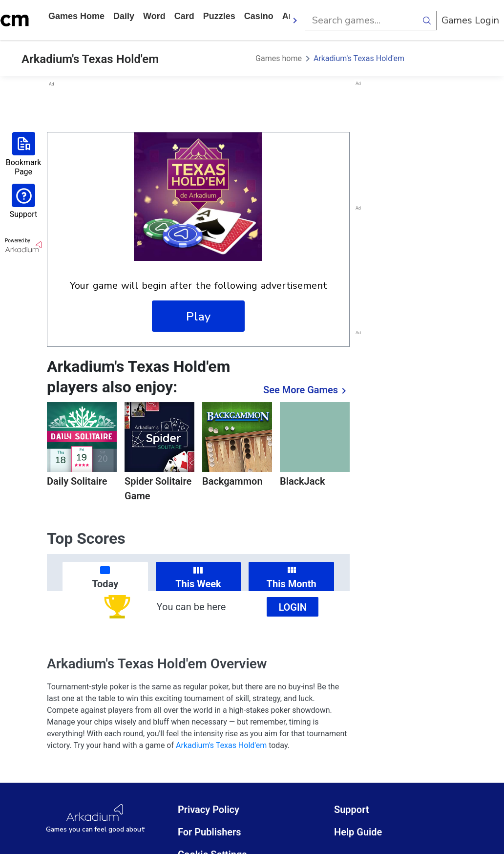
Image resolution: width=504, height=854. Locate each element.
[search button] (427, 21)
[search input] (361, 21)
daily (124, 16)
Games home (76, 16)
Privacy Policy (209, 810)
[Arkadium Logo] (96, 819)
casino (259, 16)
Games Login (470, 20)
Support (352, 810)
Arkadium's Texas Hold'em (359, 58)
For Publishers (210, 832)
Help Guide (358, 832)
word (154, 16)
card (184, 16)
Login (293, 607)
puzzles (219, 16)
